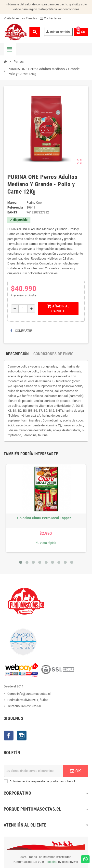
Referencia (15, 207)
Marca (12, 203)
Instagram (22, 736)
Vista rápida (46, 543)
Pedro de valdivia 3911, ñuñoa (28, 700)
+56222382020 (31, 706)
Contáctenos (51, 18)
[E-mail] (33, 771)
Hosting (52, 862)
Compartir (21, 331)
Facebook (9, 736)
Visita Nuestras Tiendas (20, 18)
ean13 (12, 212)
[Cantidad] (23, 309)
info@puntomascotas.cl (34, 694)
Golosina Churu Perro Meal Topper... (45, 518)
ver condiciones (69, 9)
